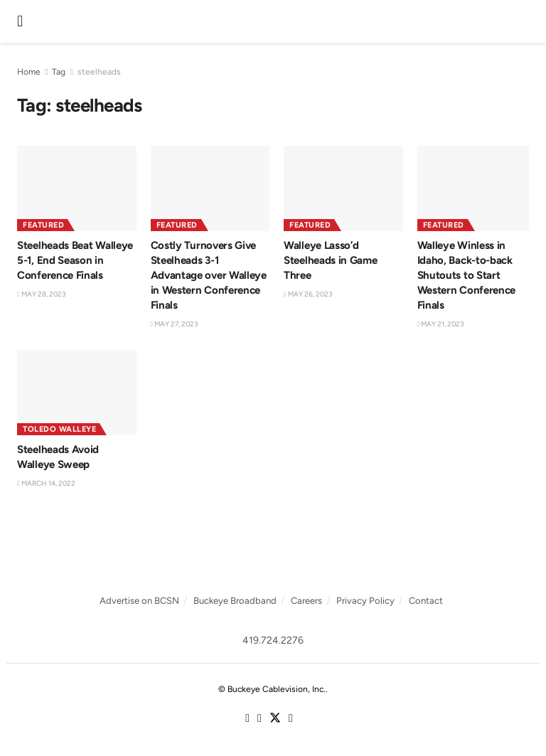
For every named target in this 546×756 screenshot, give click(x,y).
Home (29, 72)
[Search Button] (525, 21)
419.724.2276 (273, 640)
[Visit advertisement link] (273, 556)
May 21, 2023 (441, 324)
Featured (43, 225)
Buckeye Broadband (235, 601)
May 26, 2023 (308, 294)
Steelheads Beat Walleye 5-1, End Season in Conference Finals (75, 260)
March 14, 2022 (46, 483)
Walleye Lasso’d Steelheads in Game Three (331, 260)
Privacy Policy (365, 601)
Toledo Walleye (59, 429)
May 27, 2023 (175, 324)
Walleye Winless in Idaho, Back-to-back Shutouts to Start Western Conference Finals (467, 275)
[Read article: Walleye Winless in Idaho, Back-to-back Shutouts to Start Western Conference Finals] (477, 188)
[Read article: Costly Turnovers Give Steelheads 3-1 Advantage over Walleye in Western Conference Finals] (210, 188)
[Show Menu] (20, 21)
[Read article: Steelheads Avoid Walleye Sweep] (77, 393)
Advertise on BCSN (139, 601)
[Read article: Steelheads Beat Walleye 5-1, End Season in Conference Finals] (77, 188)
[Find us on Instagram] (259, 719)
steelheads (99, 72)
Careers (306, 601)
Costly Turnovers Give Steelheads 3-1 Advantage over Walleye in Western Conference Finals (209, 275)
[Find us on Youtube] (291, 719)
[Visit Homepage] (272, 21)
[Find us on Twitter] (275, 719)
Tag (59, 72)
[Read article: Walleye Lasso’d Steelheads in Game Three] (343, 188)
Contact (426, 601)
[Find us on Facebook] (247, 719)
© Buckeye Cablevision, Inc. (272, 689)
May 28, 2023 (41, 294)
